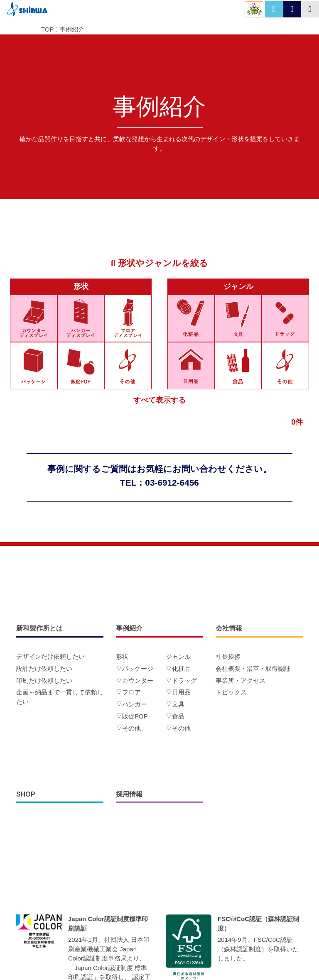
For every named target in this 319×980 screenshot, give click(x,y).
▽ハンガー (131, 704)
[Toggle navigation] (310, 9)
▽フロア (128, 692)
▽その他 (128, 728)
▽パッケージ (135, 668)
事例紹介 (72, 29)
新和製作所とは (39, 628)
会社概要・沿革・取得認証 (253, 668)
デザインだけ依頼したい (50, 656)
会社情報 (229, 628)
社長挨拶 (228, 656)
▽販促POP (132, 716)
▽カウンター (135, 681)
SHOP (26, 794)
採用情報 (129, 794)
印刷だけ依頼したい (44, 681)
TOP (47, 29)
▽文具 (175, 704)
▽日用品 (178, 692)
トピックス (231, 692)
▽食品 (175, 716)
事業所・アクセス (240, 681)
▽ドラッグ (181, 681)
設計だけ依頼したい (44, 668)
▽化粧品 (178, 668)
